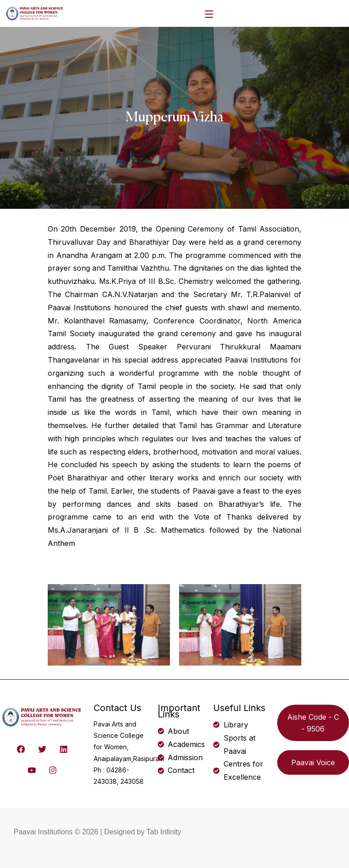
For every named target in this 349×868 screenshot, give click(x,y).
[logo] (35, 13)
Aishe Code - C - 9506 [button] (313, 723)
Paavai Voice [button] (313, 762)
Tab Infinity (164, 832)
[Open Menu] (209, 13)
